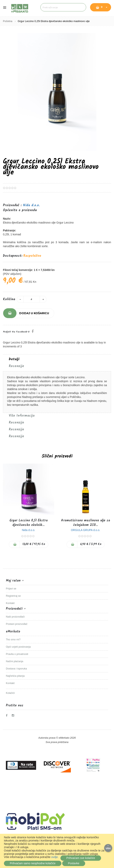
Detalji (14, 359)
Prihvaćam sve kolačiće (81, 858)
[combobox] (63, 7)
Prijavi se (11, 589)
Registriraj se (13, 596)
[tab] (57, 359)
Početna (8, 21)
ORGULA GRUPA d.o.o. (85, 530)
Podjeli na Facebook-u (16, 332)
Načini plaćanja (15, 661)
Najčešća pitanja (15, 676)
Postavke (74, 863)
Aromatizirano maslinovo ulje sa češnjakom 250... (86, 523)
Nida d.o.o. (31, 205)
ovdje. (55, 857)
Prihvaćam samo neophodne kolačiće (33, 863)
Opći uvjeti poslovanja (18, 647)
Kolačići (10, 693)
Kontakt (10, 603)
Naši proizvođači (15, 617)
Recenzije (16, 366)
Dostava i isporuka (16, 669)
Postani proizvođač (17, 624)
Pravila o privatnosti (17, 654)
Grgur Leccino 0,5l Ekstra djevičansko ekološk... (29, 523)
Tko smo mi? (13, 639)
